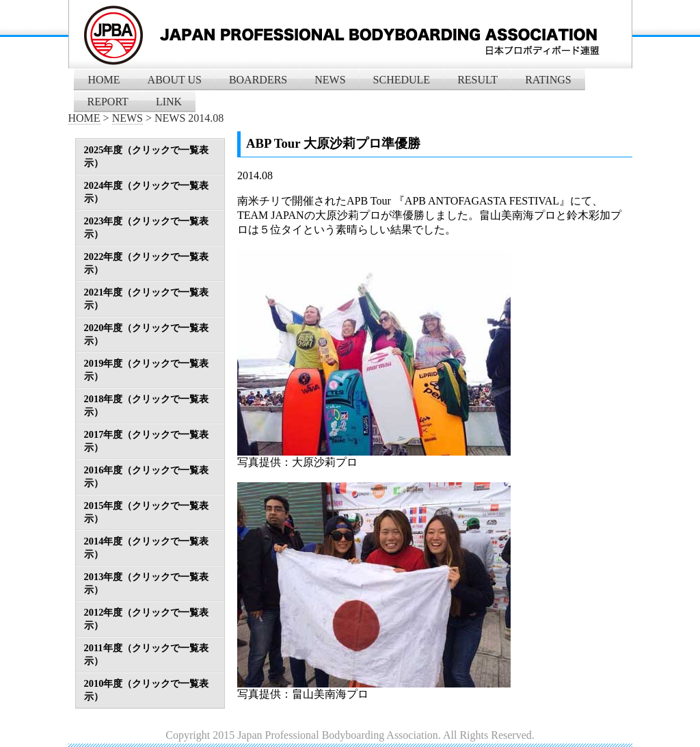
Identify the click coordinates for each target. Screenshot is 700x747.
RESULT (477, 80)
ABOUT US (175, 80)
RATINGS (548, 80)
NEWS (330, 80)
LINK (169, 102)
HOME (104, 80)
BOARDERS (258, 80)
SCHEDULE (402, 80)
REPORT (108, 102)
